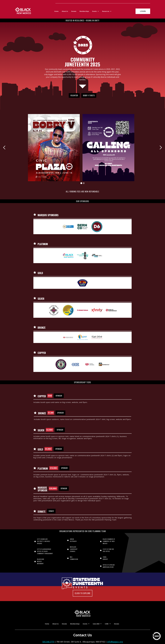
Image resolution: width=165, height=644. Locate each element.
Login (143, 13)
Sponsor (59, 396)
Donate (74, 11)
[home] (23, 11)
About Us (65, 11)
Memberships (84, 11)
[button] (96, 11)
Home (56, 11)
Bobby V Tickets (89, 96)
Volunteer (74, 96)
